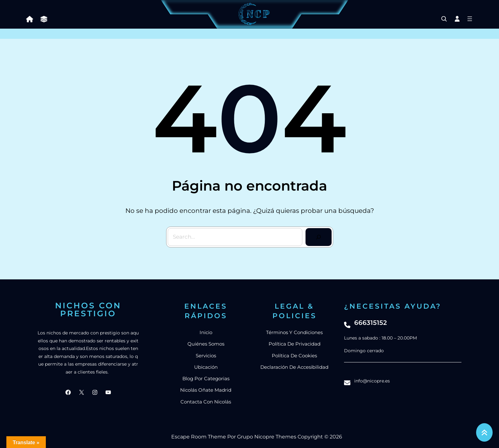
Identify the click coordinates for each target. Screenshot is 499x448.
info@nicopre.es (372, 381)
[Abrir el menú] (470, 19)
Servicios (206, 356)
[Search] (319, 237)
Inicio (206, 332)
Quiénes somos (206, 344)
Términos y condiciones (294, 332)
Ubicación (206, 367)
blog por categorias (206, 378)
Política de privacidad (295, 344)
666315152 (371, 323)
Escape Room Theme (199, 437)
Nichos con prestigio (88, 309)
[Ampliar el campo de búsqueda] (444, 19)
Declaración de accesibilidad (294, 367)
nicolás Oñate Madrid (206, 390)
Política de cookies (294, 356)
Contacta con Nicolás (206, 402)
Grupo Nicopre (256, 437)
